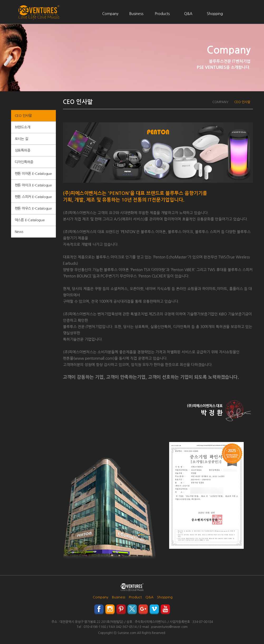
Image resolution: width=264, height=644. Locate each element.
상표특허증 (23, 150)
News (19, 232)
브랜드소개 (23, 127)
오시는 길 (21, 139)
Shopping (215, 14)
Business (136, 14)
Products (162, 14)
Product (135, 597)
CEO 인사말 (23, 116)
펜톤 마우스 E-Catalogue (33, 208)
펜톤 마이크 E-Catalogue (33, 185)
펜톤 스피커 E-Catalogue (33, 197)
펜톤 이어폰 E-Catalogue (33, 174)
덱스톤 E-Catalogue (30, 220)
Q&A (188, 14)
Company (110, 14)
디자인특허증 (24, 162)
